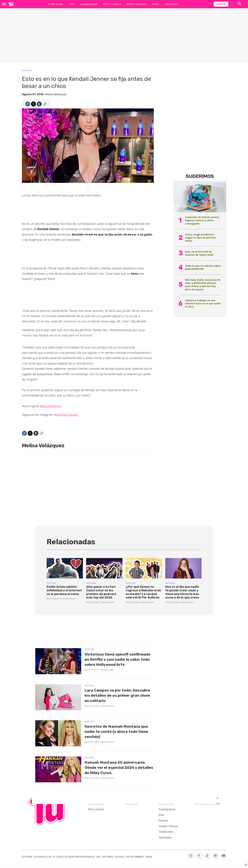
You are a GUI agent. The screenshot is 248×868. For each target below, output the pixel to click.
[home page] (11, 4)
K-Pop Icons (56, 4)
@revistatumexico (66, 415)
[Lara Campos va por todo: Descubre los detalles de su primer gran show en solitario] (58, 699)
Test (72, 4)
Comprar (221, 4)
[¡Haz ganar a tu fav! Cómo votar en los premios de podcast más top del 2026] (104, 568)
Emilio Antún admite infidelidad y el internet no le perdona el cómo (64, 590)
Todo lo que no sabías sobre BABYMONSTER (203, 267)
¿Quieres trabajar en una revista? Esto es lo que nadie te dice (203, 303)
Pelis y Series (112, 4)
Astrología (172, 4)
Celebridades (89, 4)
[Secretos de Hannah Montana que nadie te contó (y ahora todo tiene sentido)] (58, 735)
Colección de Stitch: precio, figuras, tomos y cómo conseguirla (202, 220)
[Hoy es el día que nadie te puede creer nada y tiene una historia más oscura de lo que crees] (183, 568)
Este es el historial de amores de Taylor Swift (199, 253)
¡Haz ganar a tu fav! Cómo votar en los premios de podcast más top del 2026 (101, 592)
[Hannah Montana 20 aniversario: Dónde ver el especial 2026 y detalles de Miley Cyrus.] (58, 771)
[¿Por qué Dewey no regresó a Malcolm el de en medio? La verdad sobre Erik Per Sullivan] (144, 568)
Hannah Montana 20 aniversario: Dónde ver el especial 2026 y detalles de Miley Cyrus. (114, 772)
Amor (155, 4)
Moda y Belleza (136, 4)
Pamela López (68, 599)
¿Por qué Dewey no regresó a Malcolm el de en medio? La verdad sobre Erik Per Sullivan (143, 592)
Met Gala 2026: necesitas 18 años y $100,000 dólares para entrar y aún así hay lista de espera (203, 285)
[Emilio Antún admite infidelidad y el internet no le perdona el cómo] (65, 568)
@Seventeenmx (51, 406)
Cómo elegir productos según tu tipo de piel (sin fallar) (200, 238)
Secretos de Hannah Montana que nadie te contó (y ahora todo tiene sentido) (116, 733)
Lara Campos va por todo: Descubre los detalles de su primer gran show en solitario (117, 697)
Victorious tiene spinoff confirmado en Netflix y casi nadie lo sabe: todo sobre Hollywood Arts (114, 662)
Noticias (27, 71)
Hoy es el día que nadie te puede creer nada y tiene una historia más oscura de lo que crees (182, 592)
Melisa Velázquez (56, 94)
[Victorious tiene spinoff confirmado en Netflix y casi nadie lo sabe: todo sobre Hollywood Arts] (58, 661)
